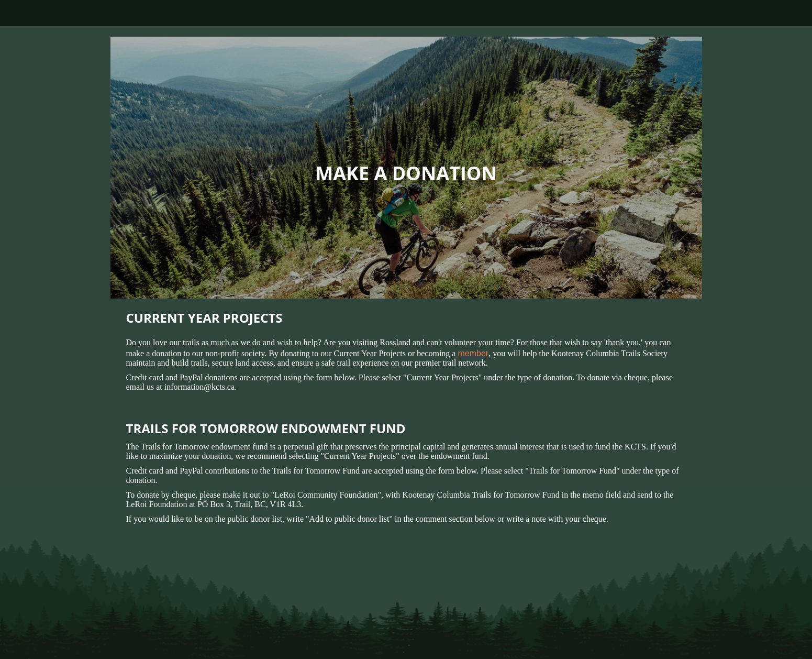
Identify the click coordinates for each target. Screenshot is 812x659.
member (473, 353)
